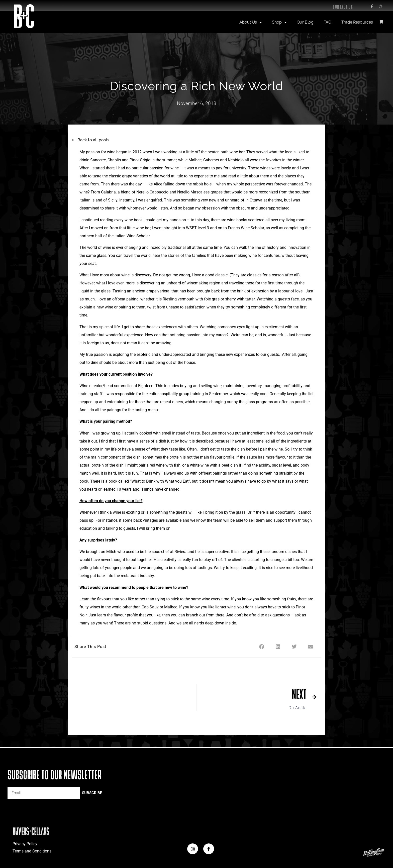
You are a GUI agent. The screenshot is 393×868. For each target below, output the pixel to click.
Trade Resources (357, 22)
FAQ (327, 22)
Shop (279, 22)
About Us (251, 22)
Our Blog (305, 22)
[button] (262, 647)
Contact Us (343, 7)
